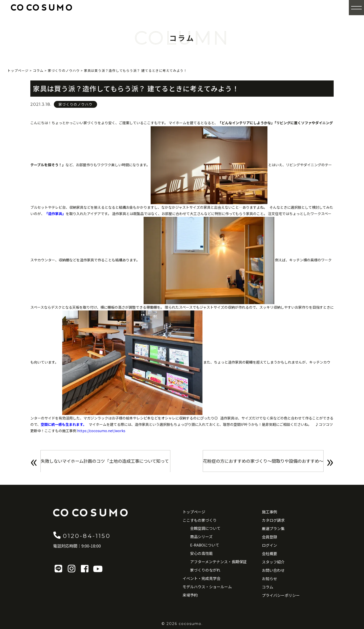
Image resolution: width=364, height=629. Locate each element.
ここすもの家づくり (200, 520)
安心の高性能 (201, 553)
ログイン (269, 545)
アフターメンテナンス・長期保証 (218, 562)
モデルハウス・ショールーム (207, 587)
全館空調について (205, 528)
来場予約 (190, 595)
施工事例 (269, 512)
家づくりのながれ (205, 570)
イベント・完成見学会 (201, 578)
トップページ (194, 512)
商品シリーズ (201, 537)
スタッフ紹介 (273, 562)
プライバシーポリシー (281, 595)
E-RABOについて (205, 545)
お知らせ (269, 579)
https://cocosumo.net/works (101, 431)
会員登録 (269, 537)
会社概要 (269, 553)
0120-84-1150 (90, 535)
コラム (268, 587)
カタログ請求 (273, 520)
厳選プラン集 (273, 528)
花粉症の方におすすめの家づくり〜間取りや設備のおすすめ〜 (258, 462)
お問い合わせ (273, 570)
